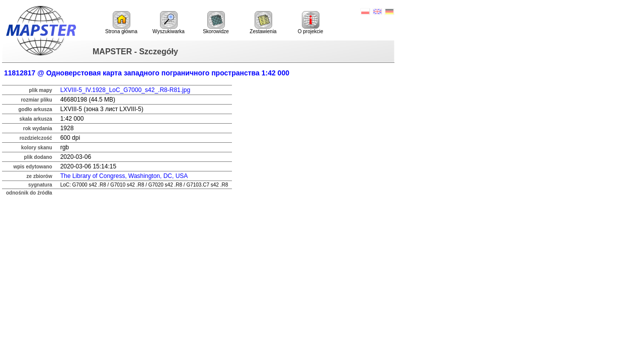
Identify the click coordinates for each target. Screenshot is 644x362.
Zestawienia (263, 23)
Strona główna (121, 23)
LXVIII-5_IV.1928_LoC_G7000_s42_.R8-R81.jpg (125, 90)
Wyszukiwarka (169, 23)
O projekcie (311, 23)
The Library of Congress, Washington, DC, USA (124, 176)
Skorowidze (216, 23)
